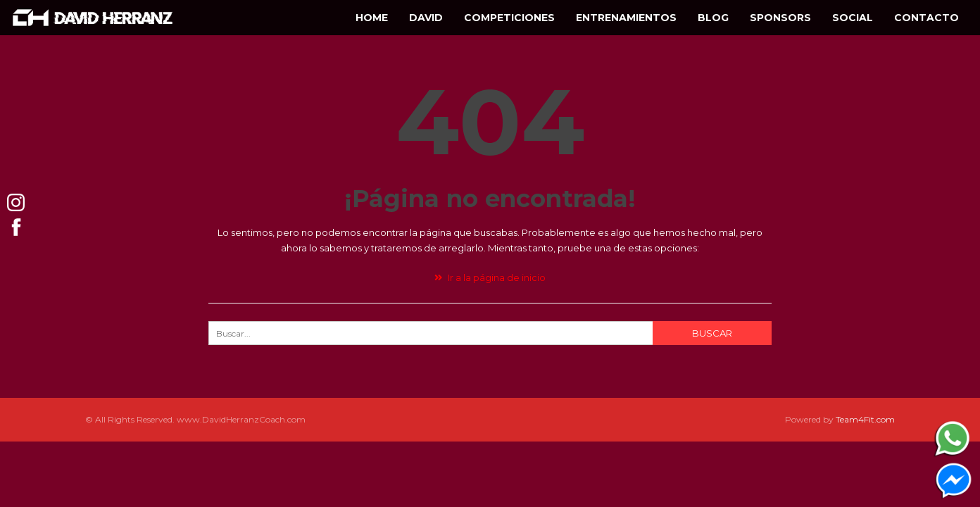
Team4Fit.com (865, 419)
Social (853, 18)
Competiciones (509, 18)
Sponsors (780, 18)
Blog (713, 18)
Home (372, 18)
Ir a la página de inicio (490, 277)
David (426, 18)
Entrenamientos (626, 18)
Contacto (926, 18)
